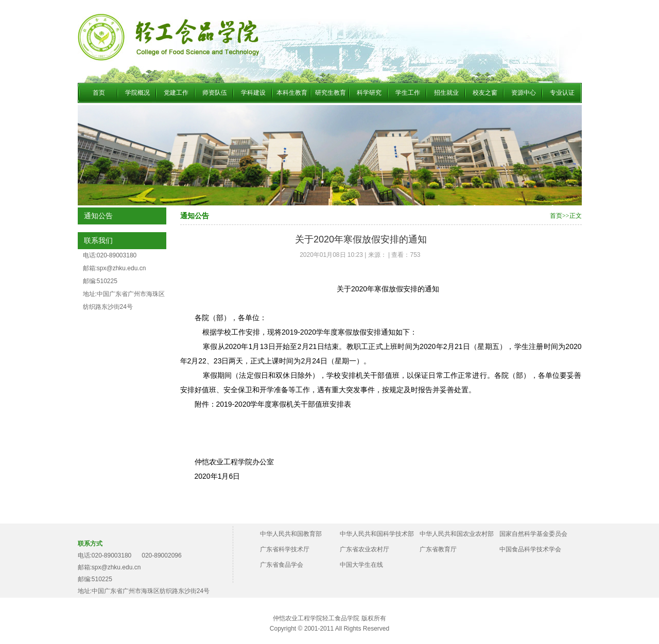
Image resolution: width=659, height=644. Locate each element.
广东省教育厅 (438, 549)
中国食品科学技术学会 (530, 549)
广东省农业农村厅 (365, 549)
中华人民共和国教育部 (291, 534)
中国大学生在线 (361, 565)
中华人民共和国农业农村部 (457, 534)
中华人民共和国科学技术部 (377, 534)
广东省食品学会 (282, 565)
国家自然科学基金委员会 (533, 534)
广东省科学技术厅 (285, 549)
